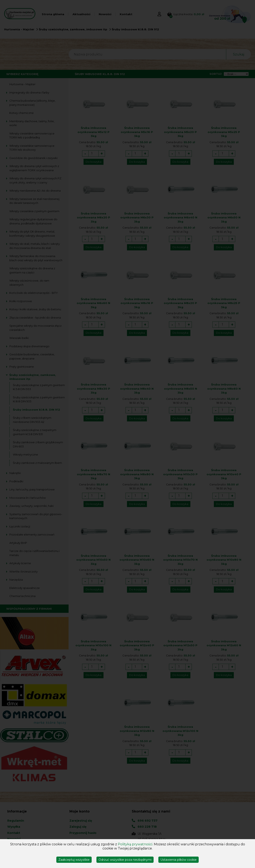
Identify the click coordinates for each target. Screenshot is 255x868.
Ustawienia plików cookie (179, 860)
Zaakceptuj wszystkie (74, 860)
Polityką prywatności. (135, 844)
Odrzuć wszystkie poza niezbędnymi (125, 860)
